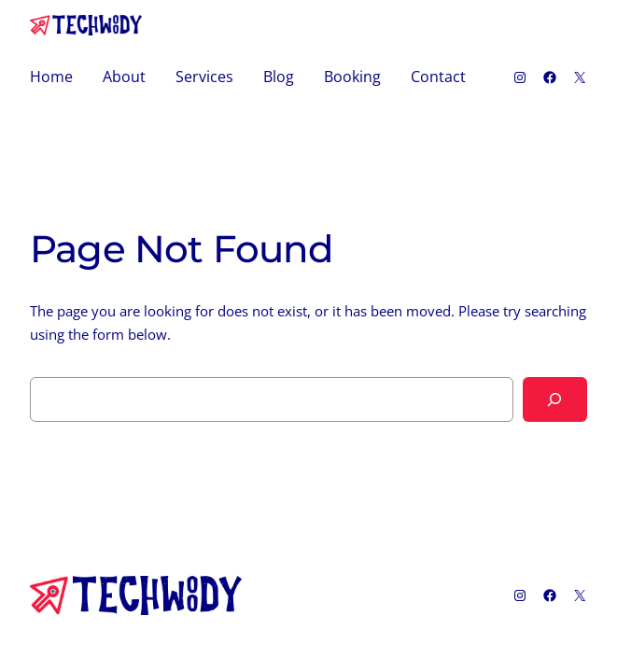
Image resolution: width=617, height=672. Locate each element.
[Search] (555, 400)
